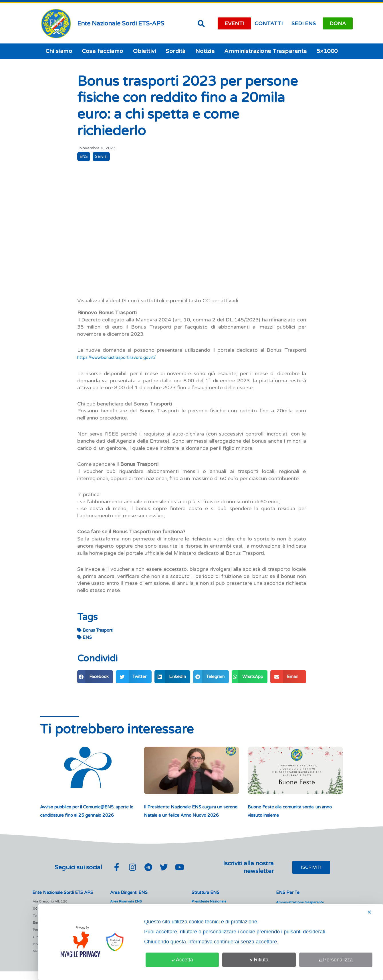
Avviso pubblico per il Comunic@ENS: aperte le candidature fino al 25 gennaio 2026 (87, 815)
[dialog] (211, 942)
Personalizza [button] (336, 960)
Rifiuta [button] (259, 960)
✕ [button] (369, 912)
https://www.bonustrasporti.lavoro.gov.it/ (126, 358)
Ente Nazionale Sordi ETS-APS (121, 24)
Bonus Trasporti (95, 631)
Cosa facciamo (103, 51)
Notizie (205, 51)
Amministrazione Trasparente (266, 51)
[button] (201, 23)
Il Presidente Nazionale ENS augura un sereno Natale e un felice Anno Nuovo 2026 (190, 815)
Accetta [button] (183, 960)
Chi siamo (59, 51)
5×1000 (327, 51)
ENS (85, 157)
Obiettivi (145, 51)
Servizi (104, 157)
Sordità (176, 51)
